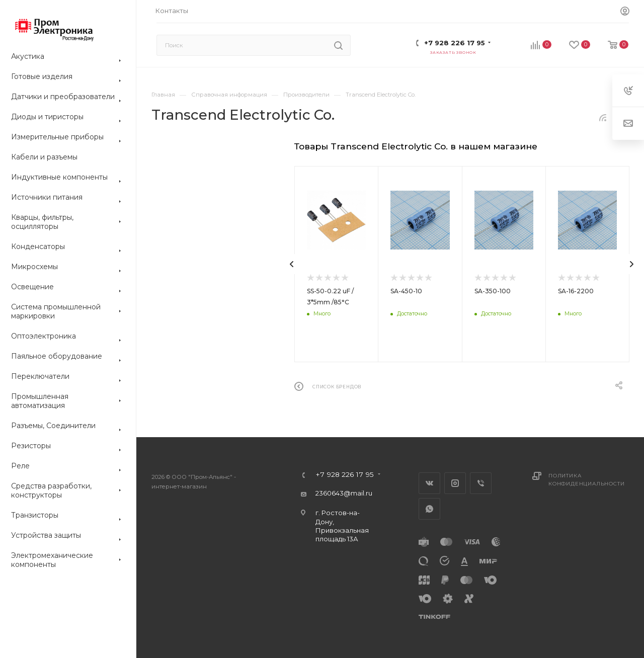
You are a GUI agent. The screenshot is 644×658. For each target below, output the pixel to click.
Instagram (455, 483)
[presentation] (292, 264)
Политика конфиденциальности (586, 480)
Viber (481, 483)
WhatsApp (429, 509)
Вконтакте (429, 483)
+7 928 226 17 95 (455, 43)
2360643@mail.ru (344, 493)
